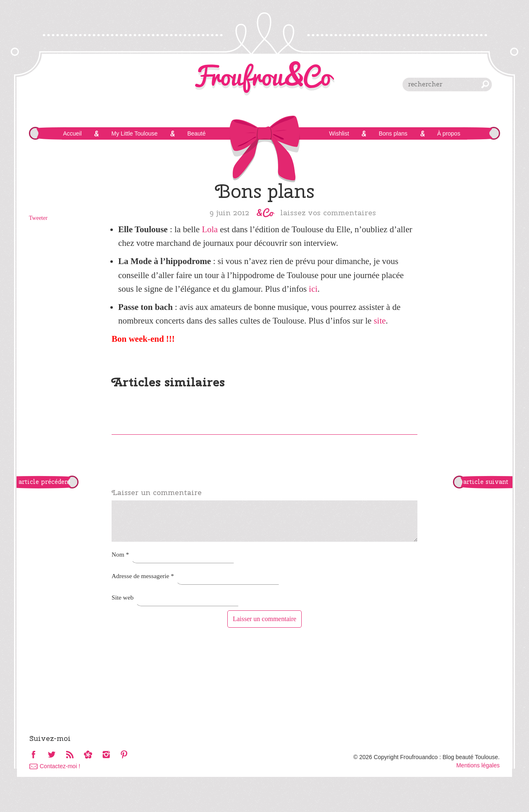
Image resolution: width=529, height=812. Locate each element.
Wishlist (339, 133)
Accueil (72, 133)
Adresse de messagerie (143, 576)
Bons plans (393, 133)
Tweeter (38, 218)
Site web (123, 597)
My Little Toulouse (134, 133)
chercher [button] (485, 84)
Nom (120, 554)
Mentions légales (478, 765)
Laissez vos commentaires (328, 212)
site (380, 321)
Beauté (196, 133)
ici (313, 289)
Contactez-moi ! (60, 766)
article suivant (486, 482)
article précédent (45, 482)
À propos (449, 133)
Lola (210, 229)
